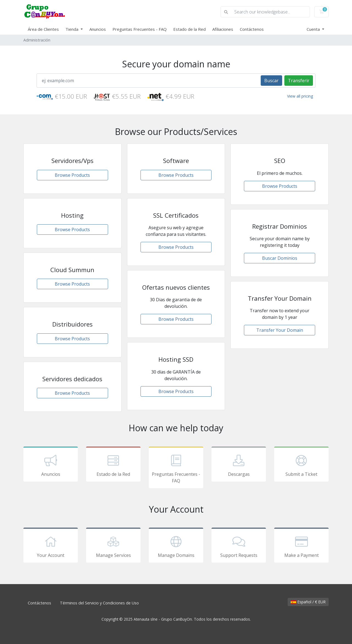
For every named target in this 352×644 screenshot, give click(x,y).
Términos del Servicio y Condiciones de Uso (99, 603)
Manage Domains (176, 546)
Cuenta (314, 29)
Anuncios (98, 29)
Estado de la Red (189, 29)
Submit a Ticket (301, 465)
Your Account (51, 546)
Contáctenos (252, 29)
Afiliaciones (223, 29)
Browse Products (72, 175)
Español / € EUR (308, 602)
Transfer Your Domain (280, 330)
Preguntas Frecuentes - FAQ (140, 29)
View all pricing (300, 96)
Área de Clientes (43, 29)
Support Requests (239, 546)
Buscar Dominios (280, 258)
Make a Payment (301, 546)
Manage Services (113, 546)
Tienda (72, 29)
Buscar (271, 81)
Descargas (239, 465)
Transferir (299, 81)
